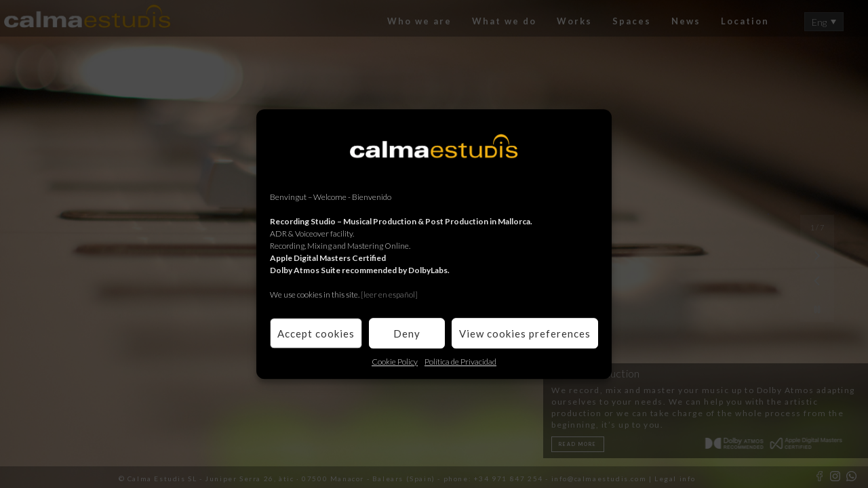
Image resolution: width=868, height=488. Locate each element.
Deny (407, 333)
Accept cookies (316, 333)
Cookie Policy (395, 362)
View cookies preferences (525, 333)
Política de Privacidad (460, 362)
